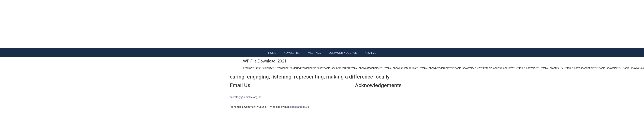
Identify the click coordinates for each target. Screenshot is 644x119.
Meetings (314, 53)
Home (272, 53)
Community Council (343, 53)
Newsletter (292, 53)
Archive (370, 53)
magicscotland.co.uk (296, 107)
